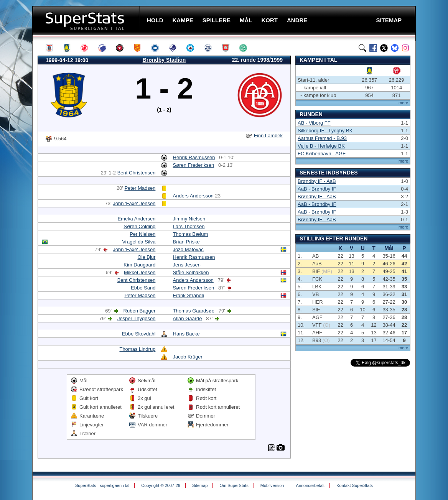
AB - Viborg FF (314, 123)
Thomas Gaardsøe (194, 311)
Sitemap (200, 485)
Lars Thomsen (189, 226)
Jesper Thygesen (137, 318)
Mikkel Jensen (140, 272)
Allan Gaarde (188, 318)
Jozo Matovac (188, 249)
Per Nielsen (142, 234)
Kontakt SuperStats (355, 485)
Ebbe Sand (143, 288)
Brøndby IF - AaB (317, 181)
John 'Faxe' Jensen (134, 203)
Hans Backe (186, 334)
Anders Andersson (193, 196)
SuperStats (87, 21)
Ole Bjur (146, 257)
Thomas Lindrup (137, 349)
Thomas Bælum (191, 234)
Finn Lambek (268, 136)
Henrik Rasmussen (194, 157)
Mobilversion (272, 485)
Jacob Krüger (188, 357)
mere (403, 103)
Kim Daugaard (139, 265)
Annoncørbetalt (310, 485)
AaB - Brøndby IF (317, 189)
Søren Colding (139, 226)
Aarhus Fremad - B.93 (322, 138)
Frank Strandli (189, 295)
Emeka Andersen (136, 219)
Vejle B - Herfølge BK (321, 146)
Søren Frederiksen (194, 165)
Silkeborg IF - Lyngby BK (325, 131)
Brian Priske (186, 242)
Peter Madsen (140, 188)
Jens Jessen (187, 265)
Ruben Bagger (140, 311)
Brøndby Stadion (164, 60)
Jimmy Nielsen (189, 219)
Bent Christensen (137, 173)
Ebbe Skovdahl (139, 334)
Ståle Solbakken (191, 272)
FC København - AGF (322, 154)
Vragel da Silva (139, 242)
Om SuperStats (234, 485)
